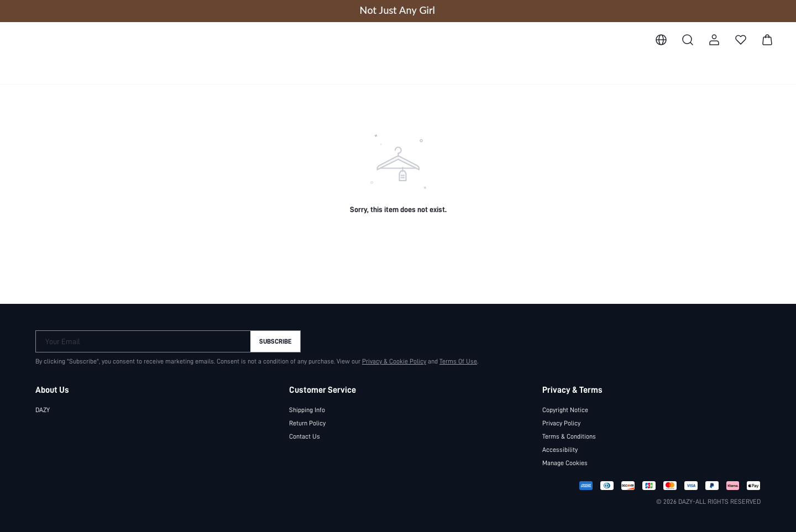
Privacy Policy (562, 423)
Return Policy (307, 423)
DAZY (44, 409)
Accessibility (560, 449)
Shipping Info (307, 409)
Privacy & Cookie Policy (389, 361)
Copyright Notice (565, 409)
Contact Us (304, 436)
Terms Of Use (453, 361)
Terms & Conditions (569, 436)
